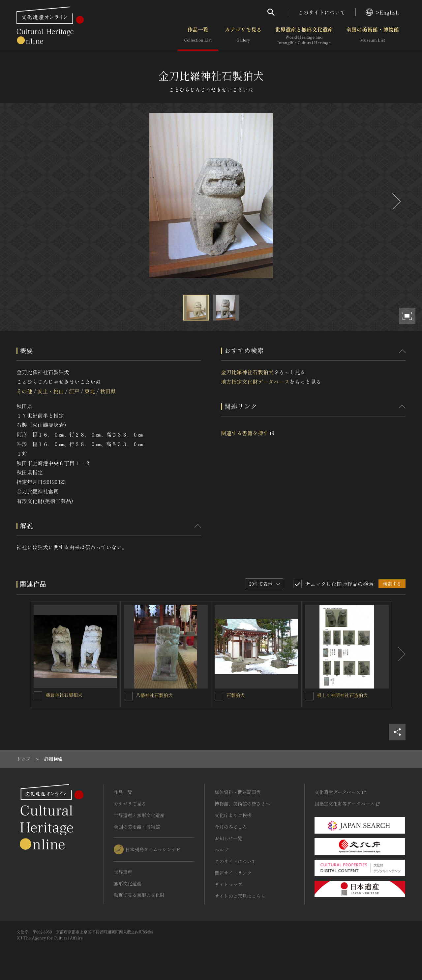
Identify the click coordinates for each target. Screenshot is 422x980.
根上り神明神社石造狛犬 (342, 695)
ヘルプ (222, 850)
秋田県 (108, 391)
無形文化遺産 (128, 883)
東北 (90, 391)
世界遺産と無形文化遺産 (304, 36)
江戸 (74, 391)
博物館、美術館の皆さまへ (242, 804)
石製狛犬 (236, 695)
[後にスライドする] (396, 201)
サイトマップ (228, 884)
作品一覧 (198, 36)
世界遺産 (123, 872)
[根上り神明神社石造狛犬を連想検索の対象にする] (309, 696)
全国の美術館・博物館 (373, 36)
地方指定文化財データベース (255, 382)
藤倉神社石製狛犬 (64, 695)
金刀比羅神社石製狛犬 (247, 372)
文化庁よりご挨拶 (233, 815)
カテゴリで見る (243, 36)
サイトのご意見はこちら (240, 896)
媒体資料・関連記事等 (238, 792)
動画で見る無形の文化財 (139, 895)
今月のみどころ (231, 827)
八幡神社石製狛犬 (154, 695)
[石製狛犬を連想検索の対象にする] (219, 696)
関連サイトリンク (233, 873)
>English (382, 12)
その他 (24, 391)
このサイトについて (322, 12)
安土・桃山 (50, 391)
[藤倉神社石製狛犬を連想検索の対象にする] (38, 696)
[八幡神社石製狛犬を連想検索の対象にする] (128, 696)
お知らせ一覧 (228, 838)
